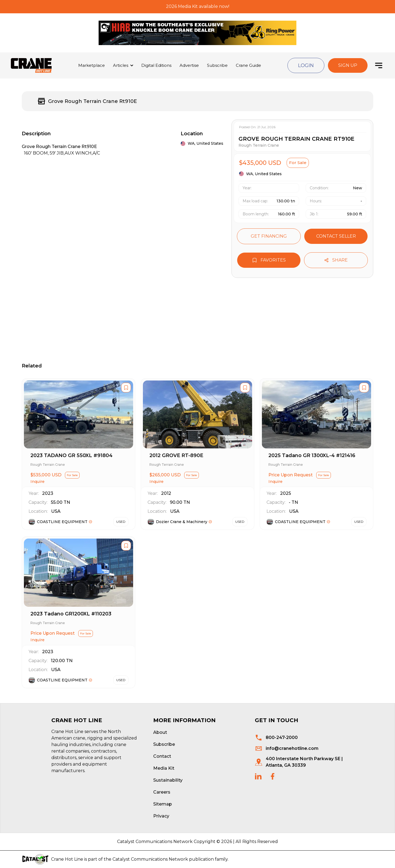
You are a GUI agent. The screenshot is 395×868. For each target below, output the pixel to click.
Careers (162, 792)
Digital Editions (156, 65)
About (160, 732)
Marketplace (92, 65)
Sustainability (168, 780)
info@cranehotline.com (292, 748)
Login (306, 65)
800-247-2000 (282, 738)
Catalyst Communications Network (150, 859)
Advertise (189, 65)
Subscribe (217, 65)
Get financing (269, 236)
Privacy (161, 816)
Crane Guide (248, 65)
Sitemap (163, 804)
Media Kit (164, 768)
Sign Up (348, 65)
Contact (162, 756)
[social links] (258, 776)
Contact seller (336, 236)
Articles (121, 65)
